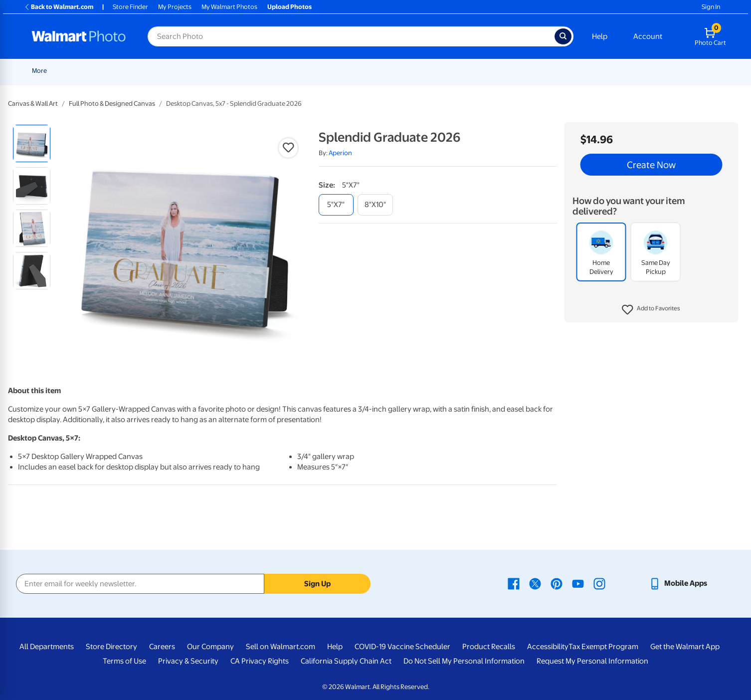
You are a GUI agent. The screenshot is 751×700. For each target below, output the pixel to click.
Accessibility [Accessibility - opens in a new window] (548, 647)
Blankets (460, 71)
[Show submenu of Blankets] (477, 71)
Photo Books (508, 71)
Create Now (651, 165)
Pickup (211, 71)
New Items (83, 71)
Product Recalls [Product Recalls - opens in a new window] (489, 647)
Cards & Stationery (299, 71)
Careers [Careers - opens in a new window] (162, 647)
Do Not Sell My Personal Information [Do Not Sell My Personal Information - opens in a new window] (464, 661)
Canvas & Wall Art (406, 71)
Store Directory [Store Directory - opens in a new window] (111, 647)
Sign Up (317, 584)
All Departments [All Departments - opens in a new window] (47, 647)
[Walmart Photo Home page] (79, 36)
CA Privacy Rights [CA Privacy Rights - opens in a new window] (260, 661)
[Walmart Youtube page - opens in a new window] (578, 583)
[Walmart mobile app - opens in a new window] (678, 583)
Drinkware (628, 71)
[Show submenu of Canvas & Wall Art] (435, 71)
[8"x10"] (375, 205)
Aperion (340, 153)
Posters (354, 71)
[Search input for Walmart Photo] (351, 36)
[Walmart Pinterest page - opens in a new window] (557, 583)
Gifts (550, 71)
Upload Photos (289, 7)
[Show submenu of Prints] (260, 71)
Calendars (674, 71)
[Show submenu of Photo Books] (531, 71)
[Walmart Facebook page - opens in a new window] (514, 583)
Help (600, 36)
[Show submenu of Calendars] (693, 71)
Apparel (585, 71)
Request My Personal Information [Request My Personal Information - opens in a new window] (592, 661)
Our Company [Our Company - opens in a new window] (210, 647)
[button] (651, 310)
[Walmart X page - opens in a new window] (535, 583)
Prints (247, 71)
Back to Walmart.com (59, 7)
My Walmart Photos (229, 7)
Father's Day (172, 71)
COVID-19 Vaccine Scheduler (402, 647)
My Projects (175, 7)
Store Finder (130, 7)
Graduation (126, 71)
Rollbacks (42, 71)
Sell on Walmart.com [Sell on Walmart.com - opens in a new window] (281, 647)
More (713, 71)
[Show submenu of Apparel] (601, 71)
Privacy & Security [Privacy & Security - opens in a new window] (188, 661)
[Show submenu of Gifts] (561, 71)
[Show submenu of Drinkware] (647, 71)
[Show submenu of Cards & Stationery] (330, 71)
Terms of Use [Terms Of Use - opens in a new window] (124, 661)
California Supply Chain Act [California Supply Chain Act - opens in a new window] (346, 661)
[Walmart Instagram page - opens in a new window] (599, 583)
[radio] (32, 143)
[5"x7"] (336, 205)
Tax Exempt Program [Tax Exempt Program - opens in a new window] (603, 647)
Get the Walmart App (685, 647)
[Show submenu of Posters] (370, 71)
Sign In (711, 7)
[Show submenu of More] (725, 71)
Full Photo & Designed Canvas (112, 104)
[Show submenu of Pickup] (226, 71)
